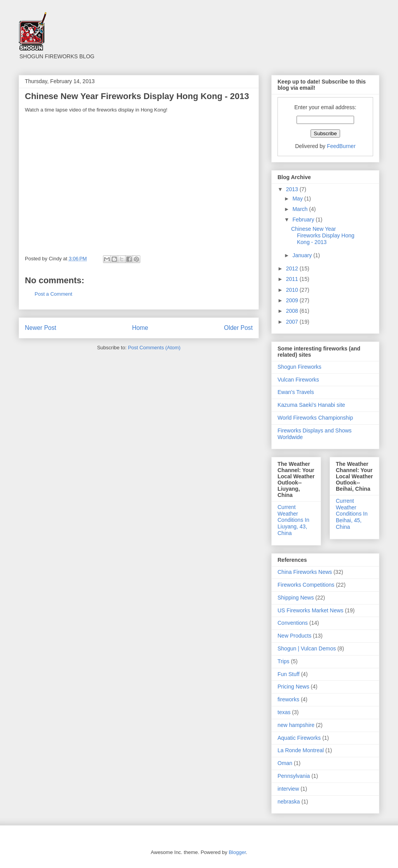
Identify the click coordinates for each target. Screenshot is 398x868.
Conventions (293, 623)
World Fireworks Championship (315, 418)
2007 (293, 322)
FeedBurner (341, 146)
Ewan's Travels (296, 392)
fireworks (288, 699)
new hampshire (296, 725)
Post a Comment (53, 294)
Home (140, 328)
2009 (293, 300)
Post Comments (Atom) (154, 348)
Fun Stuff (289, 674)
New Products (294, 636)
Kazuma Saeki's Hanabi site (311, 405)
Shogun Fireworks (299, 367)
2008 (293, 311)
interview (288, 789)
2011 (293, 279)
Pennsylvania (294, 776)
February (304, 220)
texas (284, 712)
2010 (293, 290)
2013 (293, 189)
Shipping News (296, 598)
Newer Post (41, 328)
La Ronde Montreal (301, 750)
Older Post (238, 328)
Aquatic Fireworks (299, 738)
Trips (284, 661)
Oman (285, 763)
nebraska (289, 802)
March (301, 209)
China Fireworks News (305, 572)
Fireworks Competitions (306, 585)
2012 (293, 268)
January (303, 255)
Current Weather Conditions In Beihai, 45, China (352, 514)
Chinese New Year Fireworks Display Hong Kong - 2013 (323, 235)
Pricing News (293, 687)
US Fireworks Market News (311, 610)
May (298, 199)
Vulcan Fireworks (298, 380)
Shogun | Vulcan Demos (307, 648)
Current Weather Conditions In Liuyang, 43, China (293, 520)
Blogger (237, 852)
